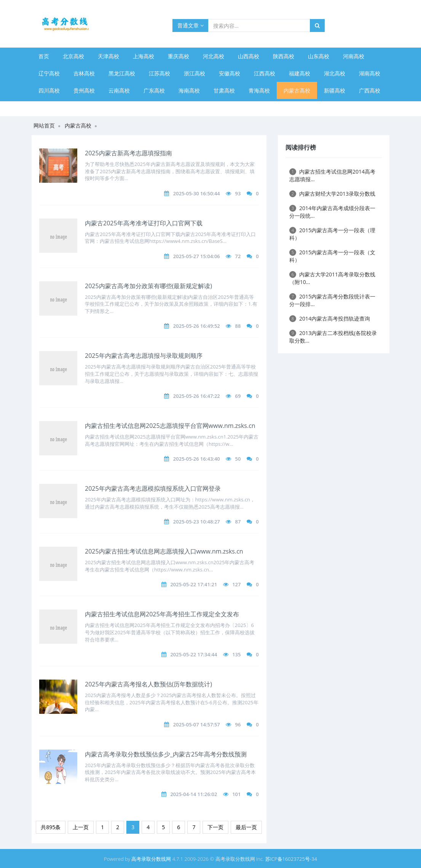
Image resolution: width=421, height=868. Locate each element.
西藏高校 (84, 108)
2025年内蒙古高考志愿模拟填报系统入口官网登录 (153, 488)
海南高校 (189, 90)
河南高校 (354, 56)
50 (238, 459)
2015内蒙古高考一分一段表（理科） (332, 234)
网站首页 (44, 125)
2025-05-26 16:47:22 (197, 396)
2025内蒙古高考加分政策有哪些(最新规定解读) (148, 286)
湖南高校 (370, 73)
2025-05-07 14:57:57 (197, 724)
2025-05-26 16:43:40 (197, 459)
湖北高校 (335, 73)
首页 (44, 56)
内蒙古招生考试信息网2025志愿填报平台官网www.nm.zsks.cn (170, 426)
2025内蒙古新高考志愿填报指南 (128, 153)
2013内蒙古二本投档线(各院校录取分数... (333, 337)
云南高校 (119, 90)
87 (238, 522)
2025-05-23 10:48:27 (197, 522)
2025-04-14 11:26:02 (194, 794)
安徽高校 (230, 73)
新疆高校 (335, 90)
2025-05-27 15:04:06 (197, 256)
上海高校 (144, 56)
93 (238, 193)
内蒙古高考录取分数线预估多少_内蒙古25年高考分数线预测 (166, 754)
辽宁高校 (49, 73)
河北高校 (214, 56)
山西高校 (249, 56)
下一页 (215, 827)
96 (238, 724)
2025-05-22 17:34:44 (194, 654)
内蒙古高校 (297, 90)
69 (238, 396)
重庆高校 (179, 56)
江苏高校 (159, 73)
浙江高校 (195, 73)
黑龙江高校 (122, 73)
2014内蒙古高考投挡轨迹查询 (330, 318)
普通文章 (191, 25)
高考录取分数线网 (151, 859)
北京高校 (73, 56)
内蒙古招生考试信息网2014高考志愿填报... (332, 175)
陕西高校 (284, 56)
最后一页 (246, 827)
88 (238, 326)
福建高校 (300, 73)
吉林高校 (84, 73)
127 (236, 584)
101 (236, 794)
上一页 (81, 827)
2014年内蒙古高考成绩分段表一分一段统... (332, 212)
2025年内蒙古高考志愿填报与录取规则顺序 (144, 356)
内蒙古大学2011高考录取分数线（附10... (332, 278)
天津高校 (108, 56)
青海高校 (259, 90)
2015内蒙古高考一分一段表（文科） (332, 256)
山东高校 (319, 56)
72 (238, 256)
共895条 (51, 827)
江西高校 (265, 73)
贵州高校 (84, 90)
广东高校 (154, 90)
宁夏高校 (49, 108)
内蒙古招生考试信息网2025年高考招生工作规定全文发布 (162, 614)
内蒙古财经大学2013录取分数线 (332, 194)
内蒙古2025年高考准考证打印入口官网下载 (144, 223)
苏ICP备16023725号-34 (291, 859)
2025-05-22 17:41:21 (194, 584)
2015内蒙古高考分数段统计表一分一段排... (332, 300)
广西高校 (370, 90)
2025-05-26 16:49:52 (197, 326)
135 (236, 654)
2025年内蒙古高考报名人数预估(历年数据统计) (148, 684)
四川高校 (49, 90)
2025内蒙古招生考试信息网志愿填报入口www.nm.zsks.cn (164, 551)
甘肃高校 (224, 90)
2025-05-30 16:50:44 (197, 193)
